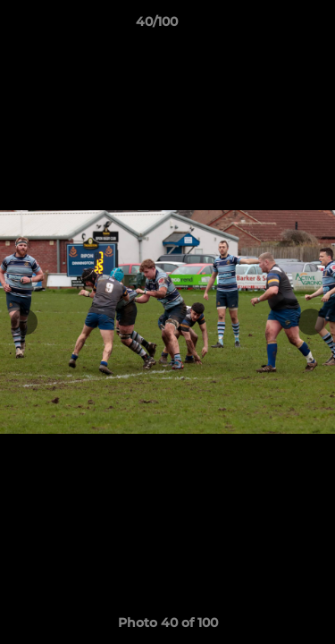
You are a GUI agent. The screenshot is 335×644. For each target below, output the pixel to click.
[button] (271, 26)
